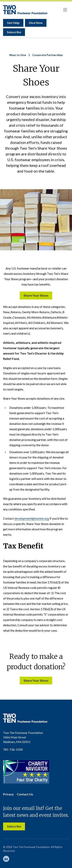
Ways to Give (18, 55)
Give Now (36, 23)
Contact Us (25, 794)
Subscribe (14, 32)
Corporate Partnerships (48, 55)
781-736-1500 (13, 749)
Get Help (13, 23)
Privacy (8, 794)
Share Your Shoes (36, 295)
